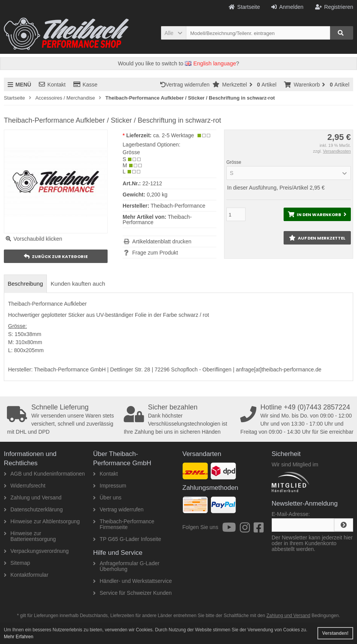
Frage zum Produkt (155, 253)
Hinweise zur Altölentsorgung (42, 521)
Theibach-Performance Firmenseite (124, 524)
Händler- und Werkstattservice (132, 581)
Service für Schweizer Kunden (132, 593)
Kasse (86, 85)
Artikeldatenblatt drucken (162, 241)
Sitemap (17, 563)
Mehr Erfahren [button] (19, 637)
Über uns (107, 498)
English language (210, 63)
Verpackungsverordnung (36, 551)
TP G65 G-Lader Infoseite (127, 539)
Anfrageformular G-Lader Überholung (126, 566)
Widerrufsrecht (25, 486)
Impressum (110, 486)
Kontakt (52, 85)
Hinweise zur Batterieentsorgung (30, 536)
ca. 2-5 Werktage (173, 135)
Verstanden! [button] (335, 633)
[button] (174, 33)
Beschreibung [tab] (25, 284)
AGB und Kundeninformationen (44, 474)
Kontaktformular (26, 575)
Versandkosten (337, 151)
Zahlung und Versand (33, 498)
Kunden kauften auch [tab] (78, 284)
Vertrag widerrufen (186, 85)
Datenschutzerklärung (33, 509)
